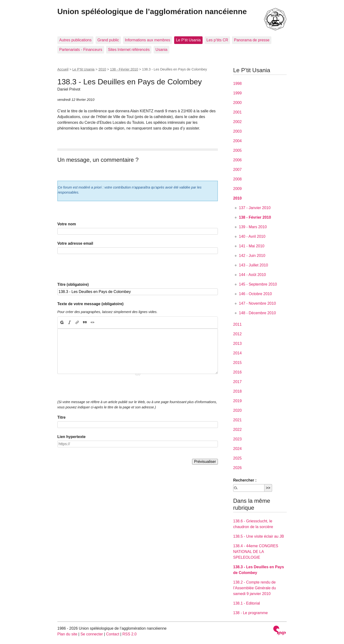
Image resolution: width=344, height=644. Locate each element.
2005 (237, 150)
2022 (237, 430)
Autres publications (75, 40)
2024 (237, 449)
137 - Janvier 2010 (255, 208)
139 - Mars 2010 (253, 227)
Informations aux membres (148, 40)
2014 (237, 353)
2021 (237, 420)
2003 (237, 131)
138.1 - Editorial (247, 603)
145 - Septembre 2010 (258, 284)
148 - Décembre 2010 (257, 313)
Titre (61, 417)
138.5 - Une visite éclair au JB (259, 536)
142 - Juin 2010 (252, 256)
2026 (237, 468)
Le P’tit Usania (188, 40)
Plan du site (67, 634)
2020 (237, 410)
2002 (237, 122)
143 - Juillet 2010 (253, 265)
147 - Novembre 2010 (257, 303)
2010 (102, 69)
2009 (237, 189)
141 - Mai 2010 (252, 246)
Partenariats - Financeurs (81, 50)
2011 (237, 324)
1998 (237, 84)
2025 (237, 458)
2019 (237, 401)
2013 (237, 344)
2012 (237, 334)
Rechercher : (245, 480)
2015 (237, 363)
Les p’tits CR (217, 40)
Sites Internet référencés (129, 50)
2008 (237, 179)
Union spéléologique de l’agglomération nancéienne (152, 11)
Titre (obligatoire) (73, 284)
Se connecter (92, 634)
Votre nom (67, 224)
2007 (237, 170)
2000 (237, 103)
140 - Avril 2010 (252, 236)
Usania (161, 50)
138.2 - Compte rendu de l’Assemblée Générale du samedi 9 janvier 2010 (255, 588)
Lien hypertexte (71, 437)
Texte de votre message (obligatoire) (90, 304)
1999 (237, 93)
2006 (237, 160)
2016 (237, 372)
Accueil (63, 69)
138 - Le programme (250, 613)
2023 (237, 439)
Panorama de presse (252, 40)
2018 (237, 391)
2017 (237, 382)
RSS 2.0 (129, 634)
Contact (113, 634)
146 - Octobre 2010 (255, 294)
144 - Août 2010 (252, 275)
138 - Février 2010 (124, 69)
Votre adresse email (75, 243)
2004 (237, 141)
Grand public (108, 40)
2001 (237, 112)
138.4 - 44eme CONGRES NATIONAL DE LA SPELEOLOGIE (256, 552)
